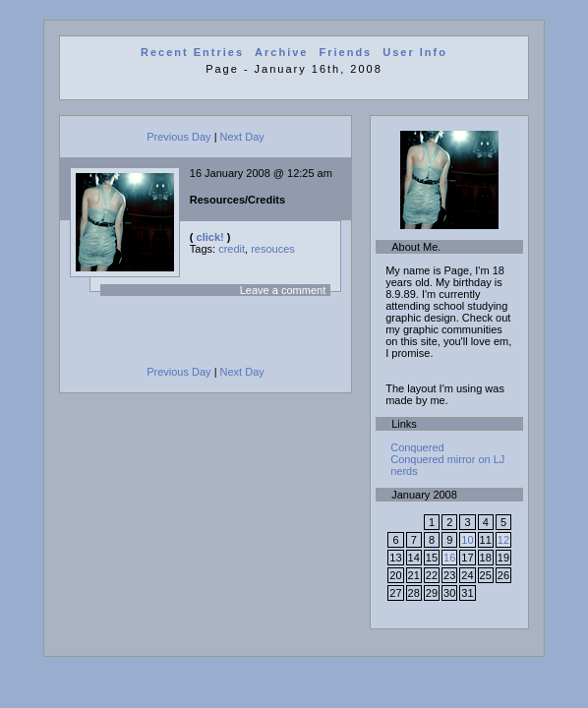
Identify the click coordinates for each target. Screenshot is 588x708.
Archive (281, 52)
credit (232, 249)
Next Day (242, 137)
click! (210, 237)
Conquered (417, 447)
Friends (346, 52)
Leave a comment (283, 290)
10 (467, 540)
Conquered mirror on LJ (447, 459)
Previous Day (178, 137)
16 (449, 558)
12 (503, 540)
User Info (415, 52)
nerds (404, 471)
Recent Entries (192, 52)
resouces (273, 249)
